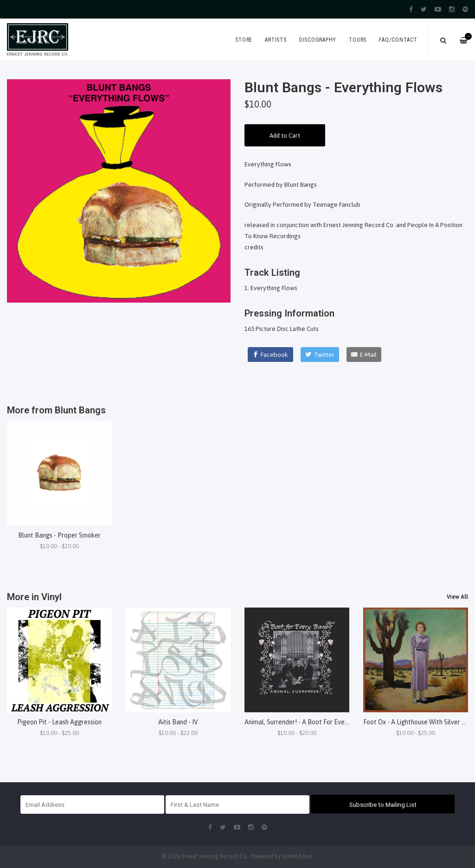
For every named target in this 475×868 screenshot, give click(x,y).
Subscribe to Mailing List (383, 805)
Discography (318, 40)
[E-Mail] (364, 355)
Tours (358, 40)
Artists (276, 40)
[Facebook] (270, 355)
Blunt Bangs (80, 410)
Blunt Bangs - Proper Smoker (59, 535)
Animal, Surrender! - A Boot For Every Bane (305, 722)
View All (457, 597)
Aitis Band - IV (178, 722)
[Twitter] (320, 355)
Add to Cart (285, 135)
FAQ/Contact (398, 40)
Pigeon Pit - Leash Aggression (59, 722)
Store (244, 40)
